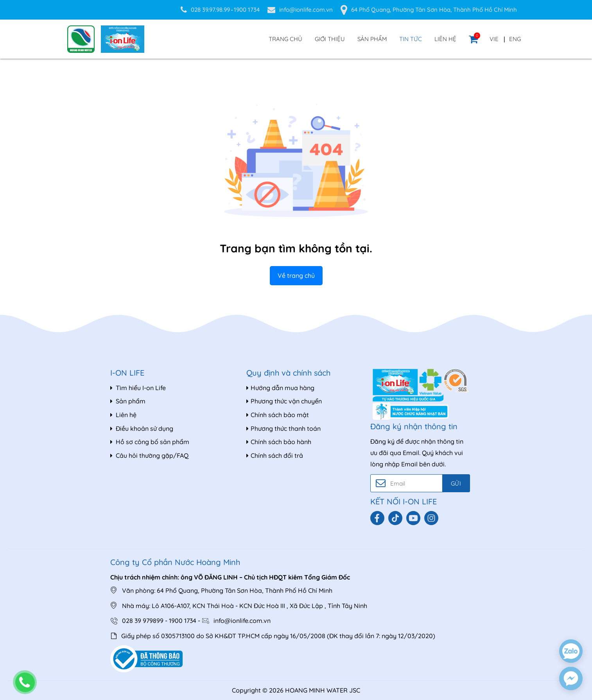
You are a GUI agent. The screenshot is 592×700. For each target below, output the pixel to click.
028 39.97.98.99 (210, 10)
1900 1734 (247, 10)
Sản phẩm (372, 39)
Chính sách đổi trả (275, 455)
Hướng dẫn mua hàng (280, 388)
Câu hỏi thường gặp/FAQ (149, 455)
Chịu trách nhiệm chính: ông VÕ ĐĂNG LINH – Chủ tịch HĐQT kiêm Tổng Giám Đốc (230, 577)
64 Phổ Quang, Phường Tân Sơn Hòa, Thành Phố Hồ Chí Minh (434, 10)
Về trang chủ (296, 275)
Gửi (456, 483)
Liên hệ (445, 39)
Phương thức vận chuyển (284, 401)
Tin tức (411, 39)
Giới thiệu (330, 39)
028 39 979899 (143, 621)
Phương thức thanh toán (283, 428)
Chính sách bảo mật (278, 415)
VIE (494, 39)
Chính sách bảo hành (279, 442)
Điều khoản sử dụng (142, 428)
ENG (515, 39)
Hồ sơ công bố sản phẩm (150, 442)
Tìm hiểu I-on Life (138, 388)
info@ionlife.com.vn (306, 10)
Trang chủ (285, 39)
